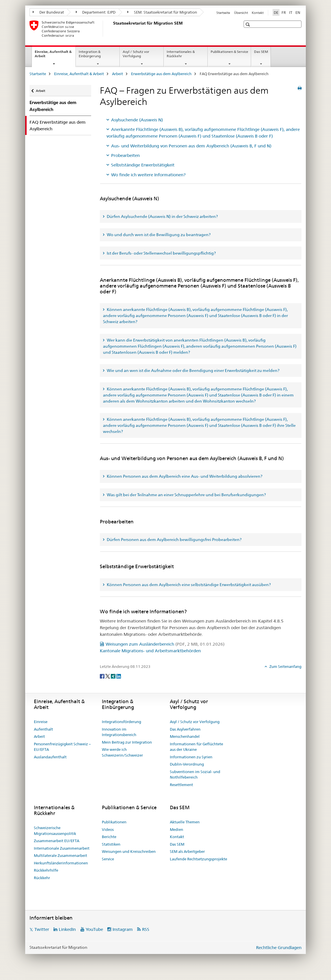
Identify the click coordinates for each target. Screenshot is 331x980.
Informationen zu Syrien (191, 757)
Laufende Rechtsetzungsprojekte (198, 859)
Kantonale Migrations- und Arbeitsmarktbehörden (150, 651)
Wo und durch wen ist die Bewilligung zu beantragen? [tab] (158, 235)
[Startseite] (112, 29)
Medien (176, 829)
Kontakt (258, 13)
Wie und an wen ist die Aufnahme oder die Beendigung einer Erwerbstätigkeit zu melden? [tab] (193, 370)
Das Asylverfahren (185, 729)
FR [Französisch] (284, 12)
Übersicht (241, 13)
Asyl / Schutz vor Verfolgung (136, 54)
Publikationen (114, 822)
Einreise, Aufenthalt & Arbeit (53, 56)
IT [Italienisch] (291, 12)
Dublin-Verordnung (187, 764)
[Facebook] (103, 676)
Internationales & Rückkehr (181, 54)
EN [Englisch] (298, 12)
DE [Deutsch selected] (276, 12)
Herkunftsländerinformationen (61, 863)
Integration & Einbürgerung (90, 54)
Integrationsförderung (122, 722)
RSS (146, 929)
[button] (248, 24)
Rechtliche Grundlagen (279, 947)
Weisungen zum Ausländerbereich (165, 644)
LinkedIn (67, 929)
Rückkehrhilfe (46, 870)
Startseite (223, 13)
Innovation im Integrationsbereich (119, 732)
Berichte (109, 837)
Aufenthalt (43, 729)
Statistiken (111, 844)
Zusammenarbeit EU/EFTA (57, 841)
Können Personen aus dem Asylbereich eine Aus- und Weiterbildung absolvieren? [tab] (184, 476)
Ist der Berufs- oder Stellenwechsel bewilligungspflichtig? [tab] (161, 253)
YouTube (94, 929)
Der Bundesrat (48, 12)
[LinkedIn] (119, 676)
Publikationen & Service (229, 52)
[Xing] (114, 676)
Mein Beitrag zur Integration (127, 742)
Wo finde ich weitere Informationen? (148, 175)
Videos (108, 829)
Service (108, 859)
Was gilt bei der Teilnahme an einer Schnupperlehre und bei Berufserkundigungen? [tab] (186, 495)
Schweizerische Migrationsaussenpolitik (55, 831)
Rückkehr (42, 878)
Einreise (41, 722)
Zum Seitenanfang (285, 666)
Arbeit (117, 74)
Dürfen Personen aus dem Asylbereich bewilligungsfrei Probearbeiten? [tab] (174, 540)
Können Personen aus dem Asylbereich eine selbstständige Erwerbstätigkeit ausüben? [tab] (188, 585)
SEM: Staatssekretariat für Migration (162, 12)
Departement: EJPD (96, 12)
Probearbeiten (125, 155)
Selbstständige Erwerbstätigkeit (143, 165)
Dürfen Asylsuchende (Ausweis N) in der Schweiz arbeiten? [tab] (162, 216)
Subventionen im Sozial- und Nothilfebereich (195, 775)
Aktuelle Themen (185, 822)
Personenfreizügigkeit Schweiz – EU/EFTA (62, 747)
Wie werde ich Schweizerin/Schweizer (122, 752)
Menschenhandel (185, 736)
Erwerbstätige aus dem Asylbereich (161, 74)
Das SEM (261, 52)
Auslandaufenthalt (50, 757)
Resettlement (181, 785)
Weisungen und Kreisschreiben (129, 851)
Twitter (42, 929)
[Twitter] (108, 676)
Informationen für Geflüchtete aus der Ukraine (196, 747)
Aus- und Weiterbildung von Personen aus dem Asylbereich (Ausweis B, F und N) (191, 146)
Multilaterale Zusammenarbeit (60, 855)
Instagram (123, 929)
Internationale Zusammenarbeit (62, 848)
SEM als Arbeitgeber (187, 851)
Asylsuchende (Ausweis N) (137, 120)
